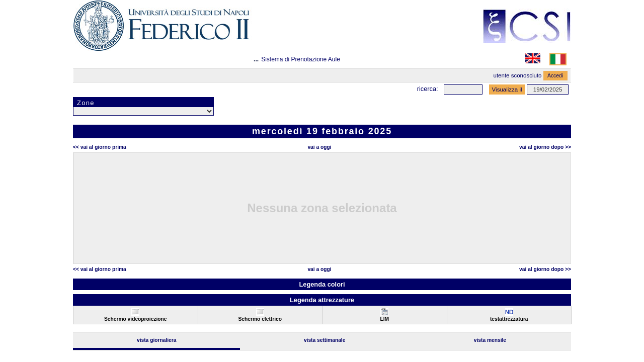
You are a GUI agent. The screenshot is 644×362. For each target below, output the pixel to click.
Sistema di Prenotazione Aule (301, 59)
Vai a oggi (319, 147)
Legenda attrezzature (322, 300)
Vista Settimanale (325, 340)
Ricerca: (428, 89)
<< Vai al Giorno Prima (100, 147)
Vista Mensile (490, 340)
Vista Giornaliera (157, 340)
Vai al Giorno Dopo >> (545, 147)
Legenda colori (322, 284)
